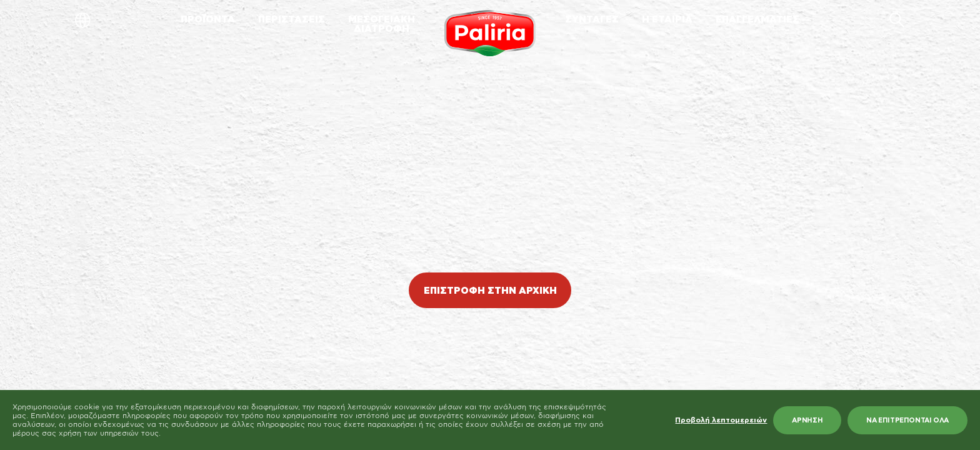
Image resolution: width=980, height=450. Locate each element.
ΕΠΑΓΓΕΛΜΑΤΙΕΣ (757, 20)
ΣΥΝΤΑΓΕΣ (592, 20)
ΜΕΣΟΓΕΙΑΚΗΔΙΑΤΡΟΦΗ (382, 24)
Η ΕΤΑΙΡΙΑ (667, 20)
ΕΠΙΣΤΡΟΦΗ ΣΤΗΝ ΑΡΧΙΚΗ (490, 291)
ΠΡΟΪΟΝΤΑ (208, 20)
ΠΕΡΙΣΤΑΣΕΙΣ (292, 20)
